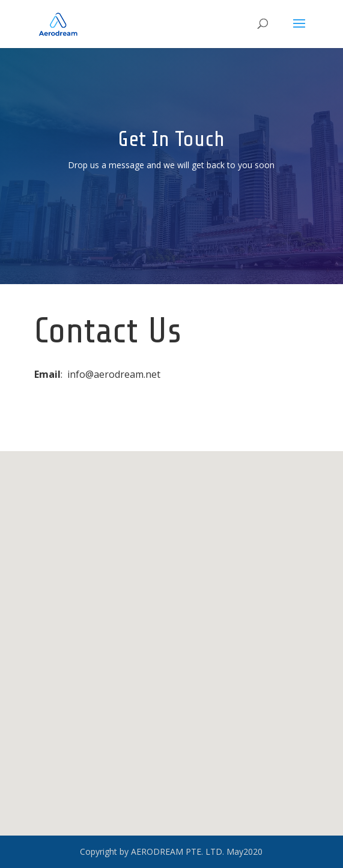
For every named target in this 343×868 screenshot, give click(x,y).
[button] (172, 639)
